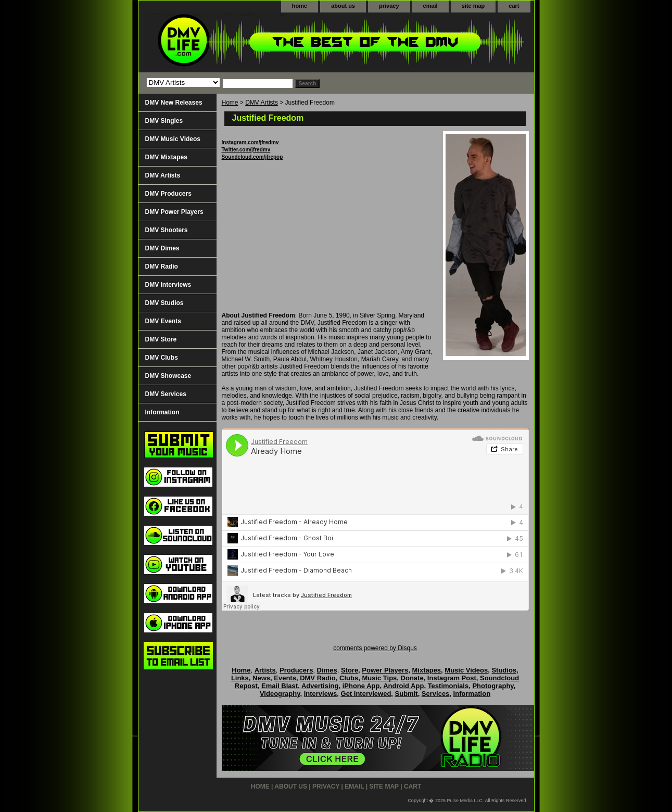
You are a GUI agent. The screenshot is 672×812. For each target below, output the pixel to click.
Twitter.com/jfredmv (246, 150)
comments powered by (375, 648)
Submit (407, 694)
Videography (280, 694)
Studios (504, 670)
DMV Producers (168, 194)
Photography (493, 686)
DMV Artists (262, 103)
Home (230, 103)
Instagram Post (452, 678)
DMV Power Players (174, 212)
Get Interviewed (366, 694)
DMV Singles (164, 121)
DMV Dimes (162, 248)
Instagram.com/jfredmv (250, 142)
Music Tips (379, 678)
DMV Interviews (168, 285)
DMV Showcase (168, 376)
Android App (403, 686)
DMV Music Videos (173, 139)
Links (240, 678)
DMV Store (161, 339)
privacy (389, 6)
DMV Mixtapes (166, 157)
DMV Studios (164, 303)
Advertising (320, 686)
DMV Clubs (162, 358)
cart (514, 6)
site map (473, 6)
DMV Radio (162, 267)
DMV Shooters (167, 230)
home (300, 6)
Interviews (321, 694)
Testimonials (448, 686)
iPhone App (361, 686)
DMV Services (166, 394)
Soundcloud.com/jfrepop (252, 157)
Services (436, 694)
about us (343, 6)
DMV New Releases (174, 103)
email (430, 6)
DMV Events (163, 321)
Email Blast (280, 686)
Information (162, 412)
